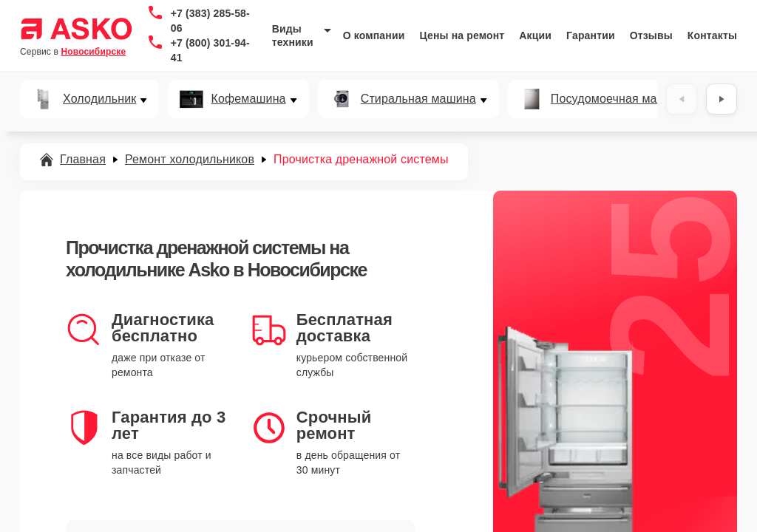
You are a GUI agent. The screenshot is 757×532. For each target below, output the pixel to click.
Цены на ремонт (462, 35)
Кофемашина (248, 99)
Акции (535, 35)
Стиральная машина (418, 99)
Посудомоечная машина (619, 99)
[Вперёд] (722, 99)
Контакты (712, 35)
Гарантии (591, 35)
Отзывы (651, 35)
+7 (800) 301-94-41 (210, 50)
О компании (374, 35)
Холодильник (99, 99)
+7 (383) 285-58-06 (210, 21)
